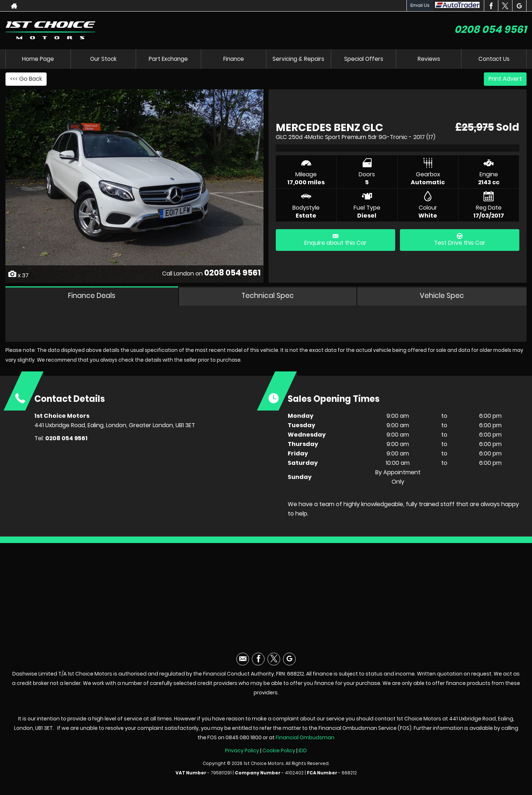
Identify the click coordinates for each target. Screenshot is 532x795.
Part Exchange (168, 59)
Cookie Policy (279, 755)
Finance (234, 59)
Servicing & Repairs (298, 59)
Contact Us (494, 59)
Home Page (38, 59)
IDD (303, 755)
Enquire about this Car (335, 240)
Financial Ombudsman (305, 742)
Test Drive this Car (460, 240)
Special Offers (364, 59)
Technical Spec (269, 298)
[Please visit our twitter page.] (505, 6)
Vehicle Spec (442, 298)
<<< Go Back (26, 79)
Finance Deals (92, 298)
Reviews (429, 59)
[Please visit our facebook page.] (491, 6)
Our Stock (103, 59)
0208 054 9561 (490, 30)
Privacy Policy (242, 755)
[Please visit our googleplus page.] (519, 6)
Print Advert (505, 79)
